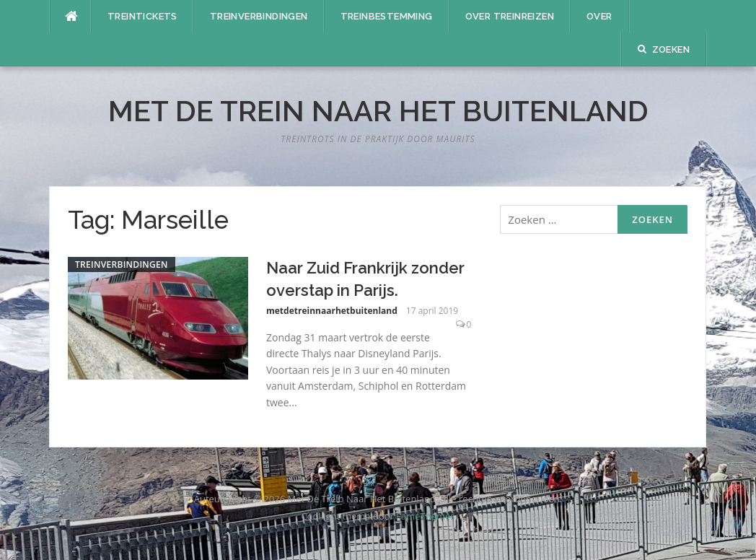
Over (599, 16)
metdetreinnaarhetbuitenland (332, 311)
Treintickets (142, 16)
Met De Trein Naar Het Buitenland (378, 111)
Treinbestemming (387, 16)
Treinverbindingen (259, 16)
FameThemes (425, 516)
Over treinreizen (510, 16)
